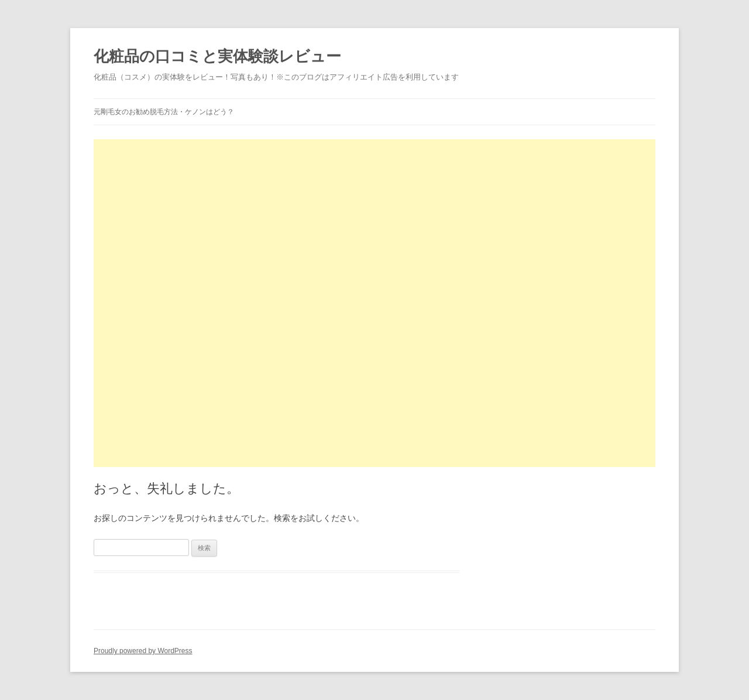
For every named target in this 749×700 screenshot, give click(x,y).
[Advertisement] (374, 221)
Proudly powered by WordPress (143, 651)
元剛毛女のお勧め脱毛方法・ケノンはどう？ (164, 112)
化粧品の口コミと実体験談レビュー (217, 56)
